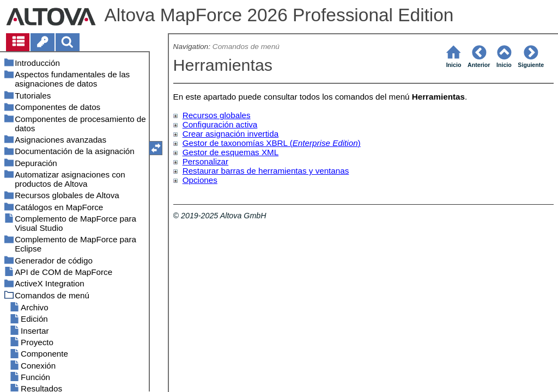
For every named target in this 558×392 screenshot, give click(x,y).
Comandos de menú (246, 47)
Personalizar (205, 161)
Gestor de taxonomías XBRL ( (238, 143)
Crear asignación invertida (231, 134)
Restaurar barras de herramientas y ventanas (266, 171)
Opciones (200, 180)
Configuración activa (220, 124)
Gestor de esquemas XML (231, 152)
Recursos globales (217, 115)
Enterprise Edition (325, 143)
